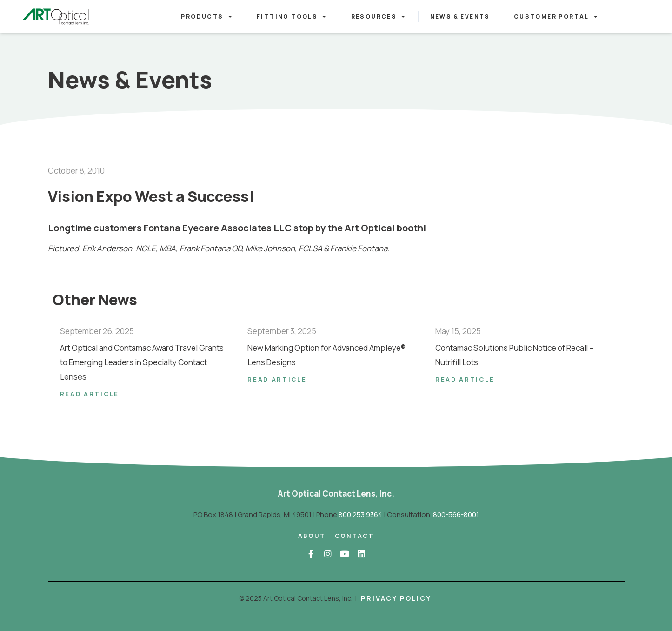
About (312, 536)
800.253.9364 (360, 514)
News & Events (460, 17)
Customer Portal (556, 17)
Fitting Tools (292, 17)
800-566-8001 (456, 514)
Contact (354, 536)
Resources (379, 17)
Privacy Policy (396, 598)
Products (207, 17)
